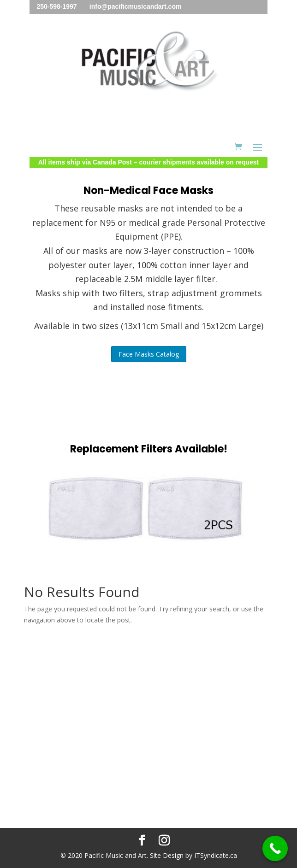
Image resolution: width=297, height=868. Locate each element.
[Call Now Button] (275, 848)
